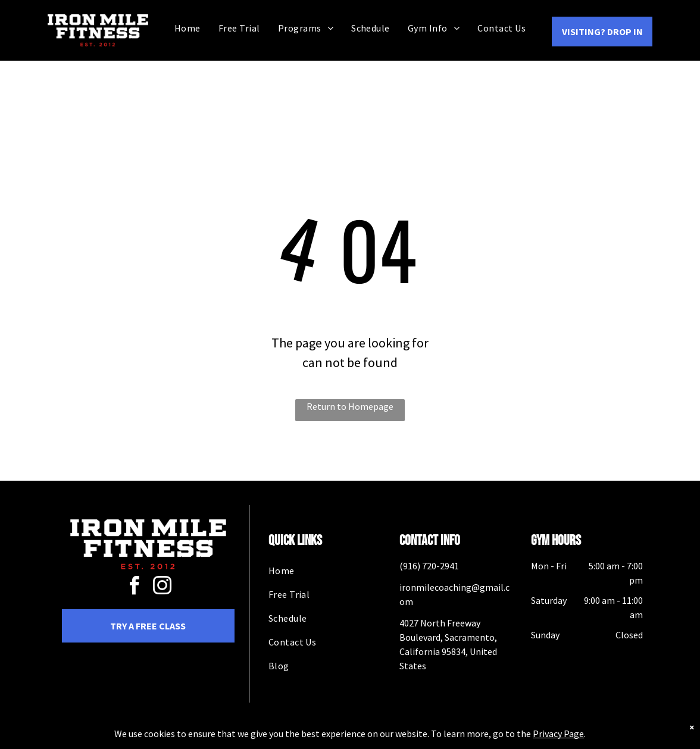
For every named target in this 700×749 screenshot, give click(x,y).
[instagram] (162, 587)
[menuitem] (187, 28)
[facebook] (134, 587)
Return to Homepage (350, 406)
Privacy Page (558, 741)
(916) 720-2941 (429, 566)
